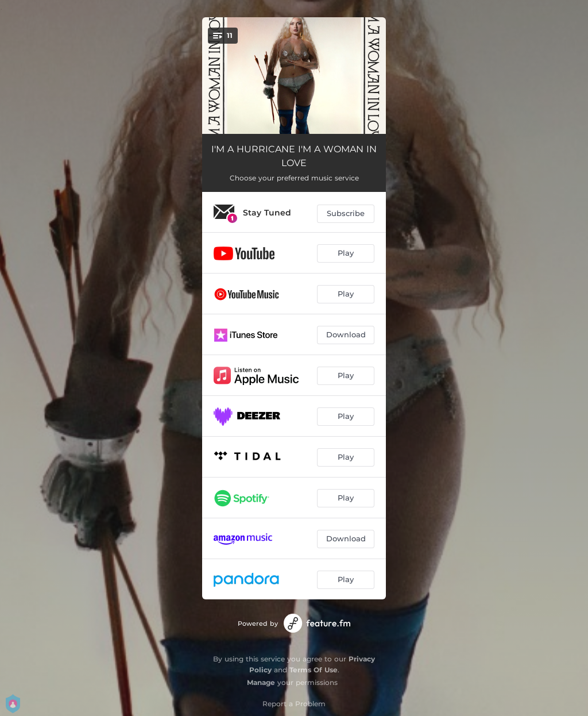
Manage (261, 682)
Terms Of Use (314, 670)
